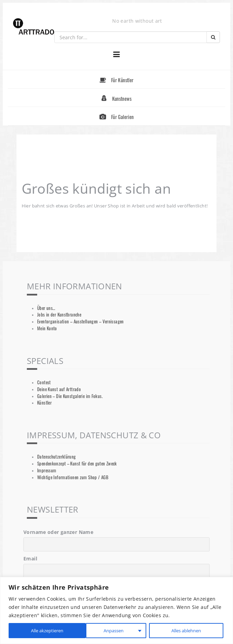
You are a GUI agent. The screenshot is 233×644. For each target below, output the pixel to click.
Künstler (44, 403)
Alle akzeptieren (186, 630)
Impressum (47, 470)
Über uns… (46, 308)
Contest (44, 382)
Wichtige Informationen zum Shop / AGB (73, 477)
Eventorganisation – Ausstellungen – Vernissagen (81, 321)
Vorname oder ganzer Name (58, 532)
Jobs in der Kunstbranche (59, 315)
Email (30, 559)
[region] (116, 610)
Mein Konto (47, 328)
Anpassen (35, 630)
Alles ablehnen (107, 630)
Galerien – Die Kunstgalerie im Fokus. (70, 396)
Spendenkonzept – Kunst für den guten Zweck (77, 464)
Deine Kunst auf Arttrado (59, 389)
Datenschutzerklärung (57, 457)
